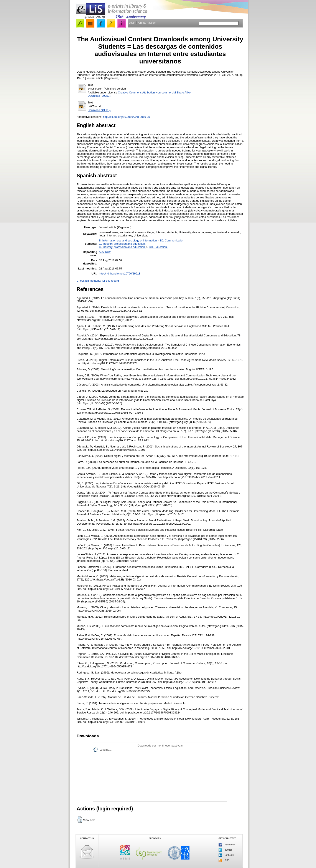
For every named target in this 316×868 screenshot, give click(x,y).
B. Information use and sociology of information (128, 240)
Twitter (225, 850)
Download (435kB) (99, 110)
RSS (224, 860)
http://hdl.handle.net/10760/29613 (120, 274)
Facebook (227, 845)
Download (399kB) (99, 96)
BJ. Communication (172, 240)
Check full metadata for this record (98, 281)
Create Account (147, 23)
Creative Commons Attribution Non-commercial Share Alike (154, 92)
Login (132, 23)
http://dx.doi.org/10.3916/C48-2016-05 (127, 117)
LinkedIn (226, 855)
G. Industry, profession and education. (122, 244)
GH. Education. (158, 247)
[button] (80, 820)
